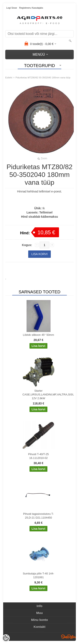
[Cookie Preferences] (6, 638)
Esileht (9, 78)
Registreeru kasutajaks (31, 8)
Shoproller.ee (68, 637)
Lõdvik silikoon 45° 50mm (39, 335)
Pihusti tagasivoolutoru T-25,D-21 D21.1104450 (39, 516)
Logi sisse (12, 8)
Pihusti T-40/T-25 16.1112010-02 (38, 456)
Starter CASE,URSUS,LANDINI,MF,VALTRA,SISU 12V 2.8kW (39, 394)
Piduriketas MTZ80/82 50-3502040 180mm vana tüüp (43, 78)
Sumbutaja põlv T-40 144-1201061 (38, 575)
